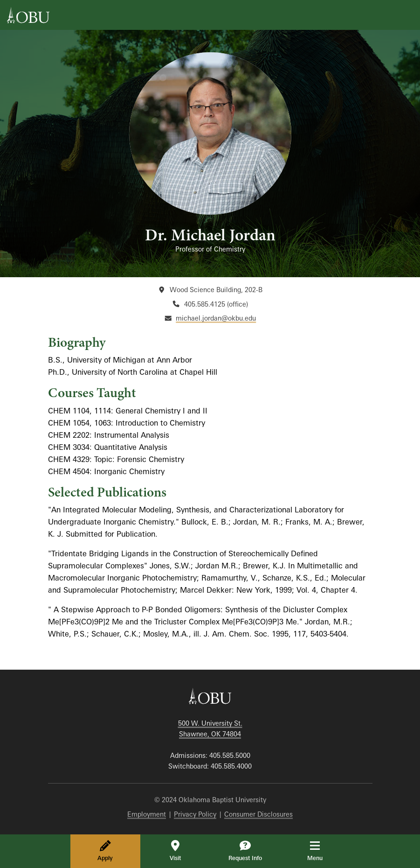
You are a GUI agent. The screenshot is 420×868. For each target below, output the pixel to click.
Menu (321, 851)
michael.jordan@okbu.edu (216, 318)
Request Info (245, 851)
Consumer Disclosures (258, 814)
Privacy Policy (195, 814)
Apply (105, 851)
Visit (175, 851)
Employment (147, 814)
